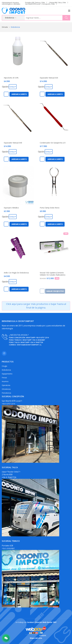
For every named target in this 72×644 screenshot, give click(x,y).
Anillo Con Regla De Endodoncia (16, 273)
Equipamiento (7, 374)
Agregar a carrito (19, 94)
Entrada (5, 27)
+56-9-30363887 (38, 340)
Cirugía (4, 366)
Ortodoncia (6, 389)
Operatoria (6, 385)
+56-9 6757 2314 (42, 338)
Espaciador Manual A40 (13, 143)
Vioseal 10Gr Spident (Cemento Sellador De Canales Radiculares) (53, 274)
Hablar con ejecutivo (55, 291)
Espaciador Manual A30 (49, 78)
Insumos (5, 381)
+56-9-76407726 (36, 342)
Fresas (4, 378)
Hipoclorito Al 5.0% (11, 78)
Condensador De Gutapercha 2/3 (53, 143)
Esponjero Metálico (11, 208)
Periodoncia (6, 393)
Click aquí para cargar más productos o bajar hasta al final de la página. (36, 306)
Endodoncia (6, 370)
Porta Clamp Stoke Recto (50, 208)
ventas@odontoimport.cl (29, 345)
